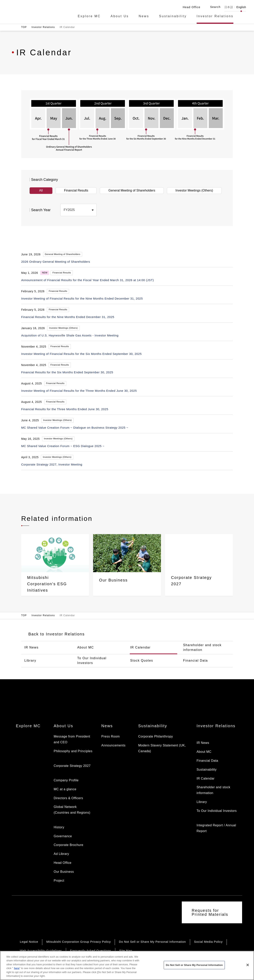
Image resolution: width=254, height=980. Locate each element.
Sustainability (173, 16)
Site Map (126, 951)
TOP (24, 27)
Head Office (62, 863)
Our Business (64, 872)
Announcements (114, 745)
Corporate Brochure (68, 845)
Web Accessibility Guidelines (41, 951)
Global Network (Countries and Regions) (72, 810)
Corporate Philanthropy (155, 736)
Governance (63, 836)
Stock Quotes (142, 661)
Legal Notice (29, 942)
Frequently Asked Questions (91, 951)
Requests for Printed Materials (210, 912)
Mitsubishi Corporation (32, 12)
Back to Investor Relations (57, 634)
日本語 (229, 7)
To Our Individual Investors (92, 661)
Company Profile (66, 780)
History (59, 827)
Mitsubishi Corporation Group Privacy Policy (78, 942)
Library (30, 661)
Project (59, 881)
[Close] (248, 969)
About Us (120, 16)
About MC (86, 647)
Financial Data (196, 661)
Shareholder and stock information (202, 647)
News (144, 16)
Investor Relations (215, 16)
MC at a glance (65, 789)
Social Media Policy (208, 942)
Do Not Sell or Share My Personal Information (152, 942)
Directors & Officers (68, 798)
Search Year (41, 210)
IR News (32, 647)
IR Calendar (140, 647)
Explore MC (89, 16)
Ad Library (61, 854)
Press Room (111, 736)
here (17, 972)
